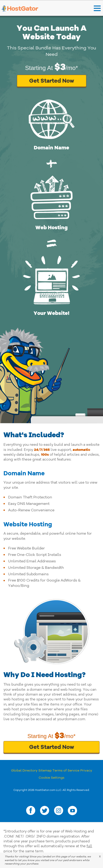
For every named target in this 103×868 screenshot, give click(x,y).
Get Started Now (52, 81)
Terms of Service (66, 770)
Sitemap (45, 770)
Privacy (86, 770)
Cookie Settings (51, 778)
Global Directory (24, 770)
